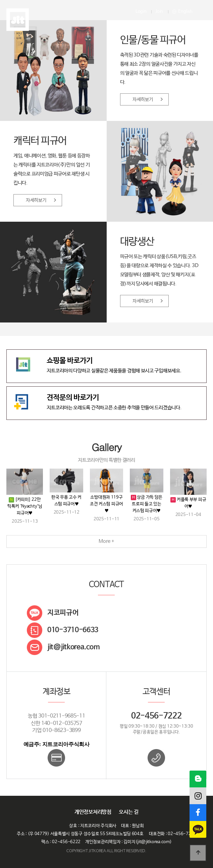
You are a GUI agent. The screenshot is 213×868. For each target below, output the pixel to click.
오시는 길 (129, 812)
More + (106, 541)
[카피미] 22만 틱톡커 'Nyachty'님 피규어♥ (25, 506)
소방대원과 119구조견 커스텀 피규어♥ (106, 504)
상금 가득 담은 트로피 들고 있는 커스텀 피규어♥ (147, 504)
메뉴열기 (200, 12)
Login (141, 12)
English (182, 12)
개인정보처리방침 (93, 812)
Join (159, 12)
